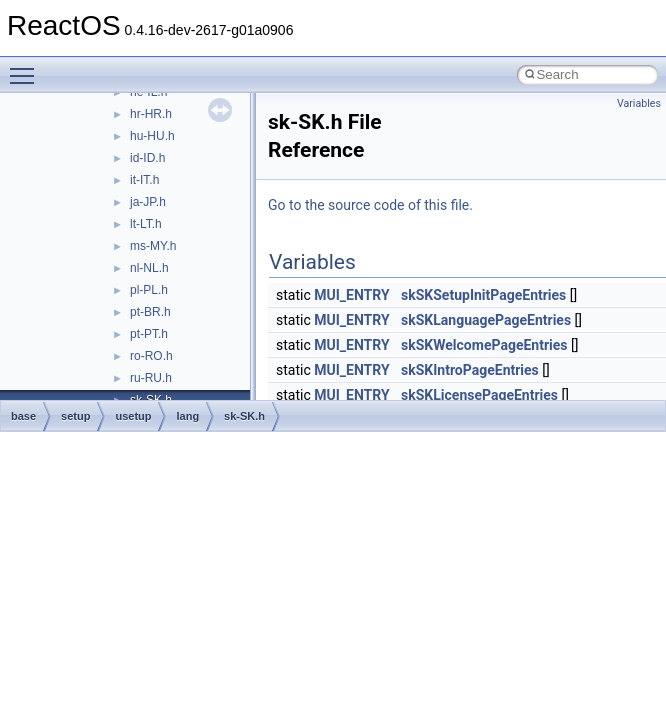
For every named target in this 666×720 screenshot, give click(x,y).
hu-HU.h (152, 136)
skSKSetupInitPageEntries (483, 295)
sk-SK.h (244, 416)
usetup (133, 416)
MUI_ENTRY (351, 295)
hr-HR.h (151, 114)
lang (187, 416)
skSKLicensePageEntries (479, 395)
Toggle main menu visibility (27, 67)
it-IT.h (144, 180)
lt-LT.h (146, 224)
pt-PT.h (149, 334)
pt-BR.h (150, 312)
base (23, 416)
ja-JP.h (148, 202)
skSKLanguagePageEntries (486, 320)
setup (75, 416)
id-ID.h (147, 158)
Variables (639, 103)
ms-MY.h (153, 246)
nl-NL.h (149, 268)
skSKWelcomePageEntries (484, 345)
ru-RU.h (151, 378)
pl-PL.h (149, 290)
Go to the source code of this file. (370, 205)
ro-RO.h (151, 356)
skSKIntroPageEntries (470, 370)
